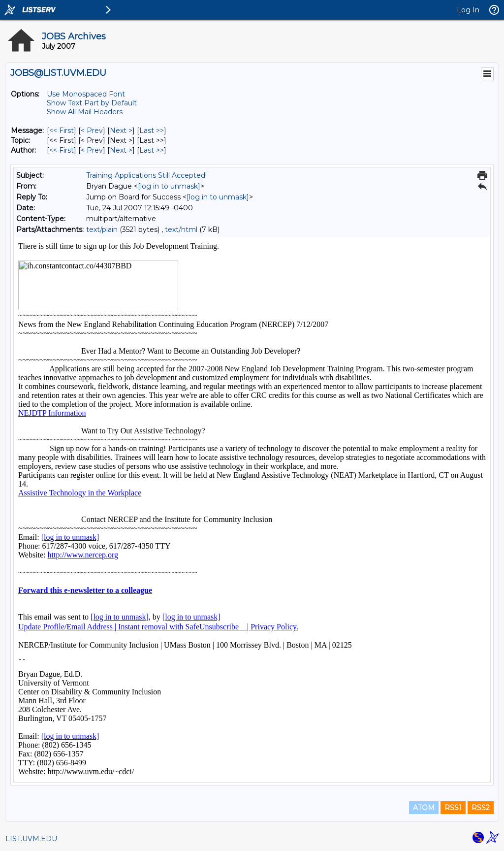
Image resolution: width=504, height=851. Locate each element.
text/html (181, 229)
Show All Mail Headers (85, 112)
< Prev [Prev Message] (92, 131)
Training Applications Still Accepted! (146, 175)
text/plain (102, 229)
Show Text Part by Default (92, 103)
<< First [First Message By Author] (62, 150)
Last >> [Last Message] (152, 131)
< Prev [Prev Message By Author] (92, 150)
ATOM (424, 808)
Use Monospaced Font (86, 94)
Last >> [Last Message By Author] (152, 150)
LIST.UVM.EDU (31, 839)
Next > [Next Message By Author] (121, 150)
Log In (468, 10)
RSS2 (481, 808)
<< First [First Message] (62, 131)
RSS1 (453, 808)
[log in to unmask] (169, 186)
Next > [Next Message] (121, 131)
